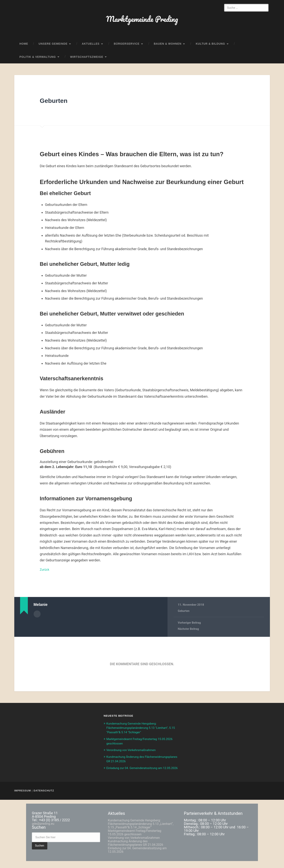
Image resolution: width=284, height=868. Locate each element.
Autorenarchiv (37, 617)
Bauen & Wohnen (168, 47)
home (24, 47)
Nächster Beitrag (189, 633)
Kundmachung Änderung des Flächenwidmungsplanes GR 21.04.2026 (139, 850)
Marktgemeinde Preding (142, 20)
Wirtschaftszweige (87, 60)
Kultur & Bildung (210, 47)
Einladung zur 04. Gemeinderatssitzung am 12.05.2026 (141, 857)
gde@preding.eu (44, 831)
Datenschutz (43, 798)
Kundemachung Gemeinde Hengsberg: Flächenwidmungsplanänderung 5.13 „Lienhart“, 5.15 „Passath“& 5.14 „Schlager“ (141, 831)
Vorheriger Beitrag (190, 626)
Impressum (23, 798)
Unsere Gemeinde (53, 47)
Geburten (57, 104)
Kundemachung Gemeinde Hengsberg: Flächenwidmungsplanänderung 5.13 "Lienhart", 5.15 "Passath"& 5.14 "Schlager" (141, 731)
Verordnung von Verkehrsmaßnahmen (134, 753)
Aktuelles (91, 47)
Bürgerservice (127, 47)
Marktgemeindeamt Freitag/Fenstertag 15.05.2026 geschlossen (138, 839)
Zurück (45, 573)
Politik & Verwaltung (38, 60)
